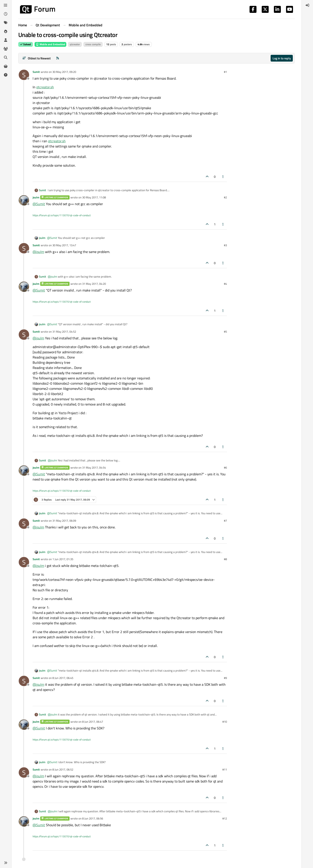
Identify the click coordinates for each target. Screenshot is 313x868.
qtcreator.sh (45, 87)
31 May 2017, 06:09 (64, 521)
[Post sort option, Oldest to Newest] (36, 58)
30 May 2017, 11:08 (94, 197)
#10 (225, 722)
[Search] (6, 57)
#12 (225, 818)
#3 (225, 245)
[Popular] (6, 31)
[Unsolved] (6, 75)
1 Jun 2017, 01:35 (63, 559)
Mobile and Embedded (50, 44)
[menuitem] (307, 5)
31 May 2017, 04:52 (64, 332)
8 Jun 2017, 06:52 (63, 769)
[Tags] (6, 23)
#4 (225, 284)
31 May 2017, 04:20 (94, 284)
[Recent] (6, 14)
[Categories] (6, 5)
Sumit (36, 72)
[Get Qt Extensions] (6, 66)
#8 (225, 559)
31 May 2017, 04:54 (94, 468)
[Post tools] (223, 177)
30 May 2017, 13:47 (64, 245)
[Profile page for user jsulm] (24, 200)
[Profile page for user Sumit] (24, 75)
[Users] (6, 40)
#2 (225, 197)
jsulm (36, 197)
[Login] (307, 5)
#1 (225, 72)
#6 (225, 468)
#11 (225, 769)
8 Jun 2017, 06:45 (63, 678)
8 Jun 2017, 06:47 (93, 722)
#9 (225, 678)
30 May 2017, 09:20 (64, 72)
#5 (225, 332)
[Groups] (6, 49)
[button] (6, 863)
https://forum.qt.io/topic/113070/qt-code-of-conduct (62, 215)
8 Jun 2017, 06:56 (93, 818)
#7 (225, 521)
